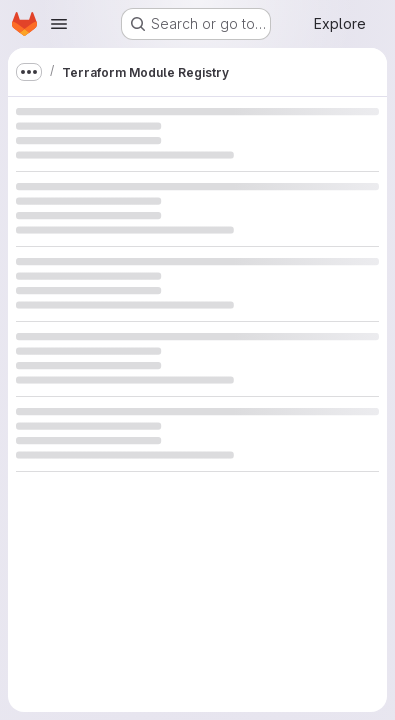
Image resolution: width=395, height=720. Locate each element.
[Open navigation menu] (59, 24)
